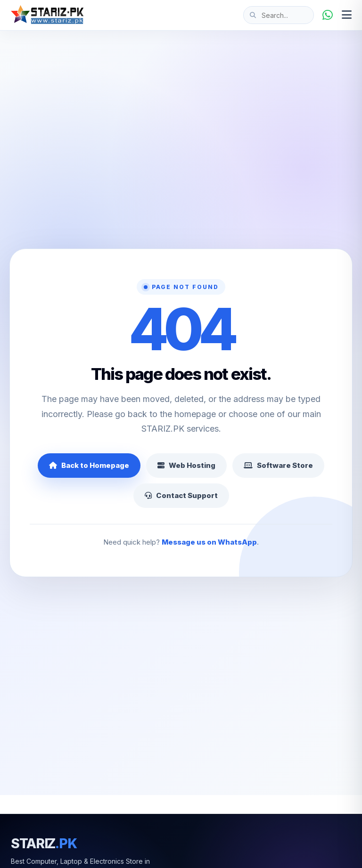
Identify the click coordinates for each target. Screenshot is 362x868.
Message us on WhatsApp (209, 542)
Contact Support (181, 495)
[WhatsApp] (328, 15)
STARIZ (44, 844)
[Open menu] (347, 15)
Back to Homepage (89, 465)
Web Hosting (186, 465)
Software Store (278, 465)
